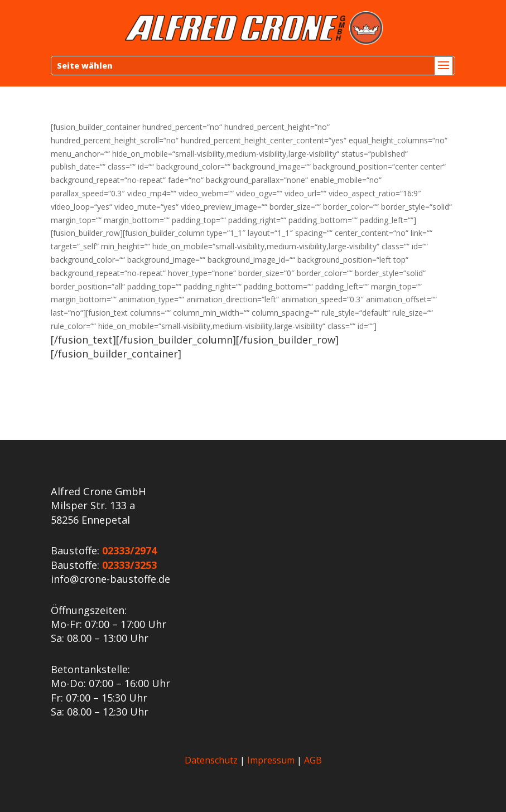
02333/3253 (129, 565)
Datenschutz (211, 760)
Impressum (271, 760)
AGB (313, 760)
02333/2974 (129, 550)
